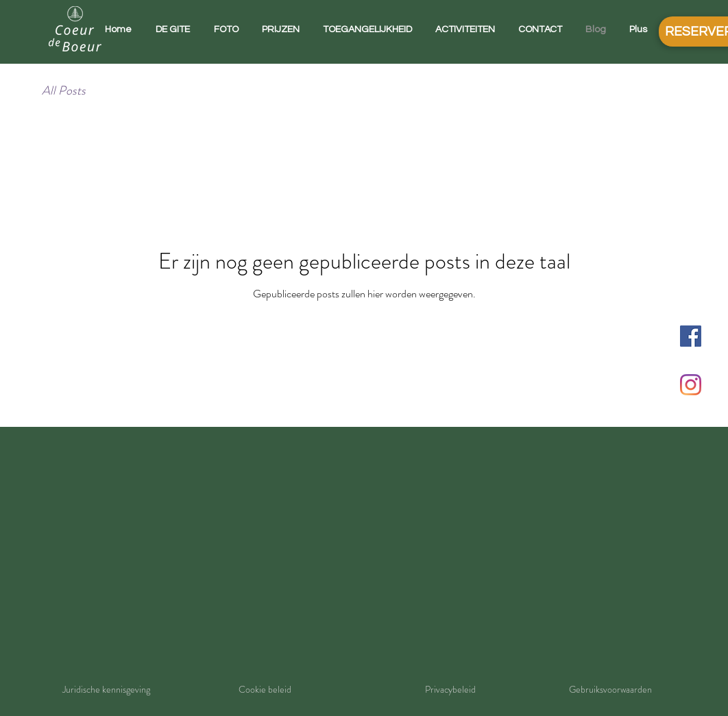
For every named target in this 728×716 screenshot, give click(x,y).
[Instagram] (691, 385)
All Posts (64, 91)
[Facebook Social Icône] (691, 336)
